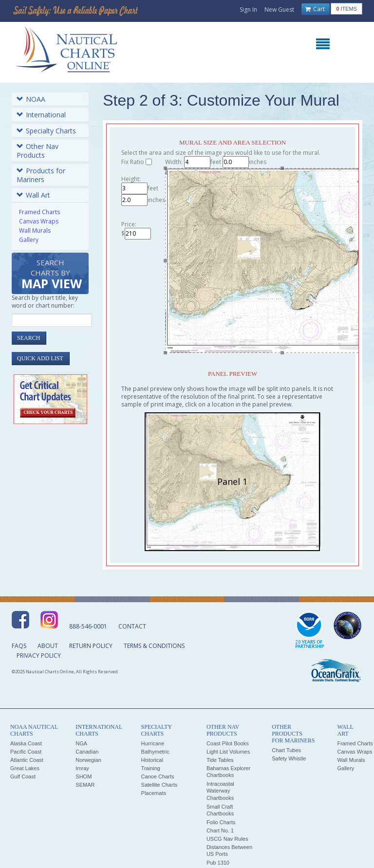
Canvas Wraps (39, 221)
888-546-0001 (88, 626)
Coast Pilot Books (228, 743)
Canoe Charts (158, 776)
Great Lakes (25, 768)
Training (151, 768)
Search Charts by (52, 275)
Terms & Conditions (154, 646)
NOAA (31, 99)
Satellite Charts (159, 785)
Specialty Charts (46, 131)
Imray (82, 768)
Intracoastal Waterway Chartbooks (220, 791)
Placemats (154, 793)
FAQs (19, 646)
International (41, 115)
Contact (132, 626)
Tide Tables (220, 760)
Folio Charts (221, 822)
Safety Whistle (289, 758)
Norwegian (88, 760)
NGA (81, 743)
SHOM (84, 776)
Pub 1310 (218, 863)
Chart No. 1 (220, 831)
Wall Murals (35, 231)
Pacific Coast (26, 752)
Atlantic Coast (27, 760)
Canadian (87, 752)
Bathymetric (155, 752)
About (48, 646)
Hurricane (153, 743)
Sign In (248, 9)
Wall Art (33, 195)
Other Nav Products (37, 151)
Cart (315, 9)
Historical (152, 760)
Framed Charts (39, 212)
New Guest (279, 9)
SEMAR (85, 785)
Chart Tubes (286, 750)
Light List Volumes (228, 752)
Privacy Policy (39, 656)
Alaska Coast (26, 743)
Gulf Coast (23, 776)
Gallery (29, 240)
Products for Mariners (41, 175)
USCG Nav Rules (227, 839)
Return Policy (91, 646)
